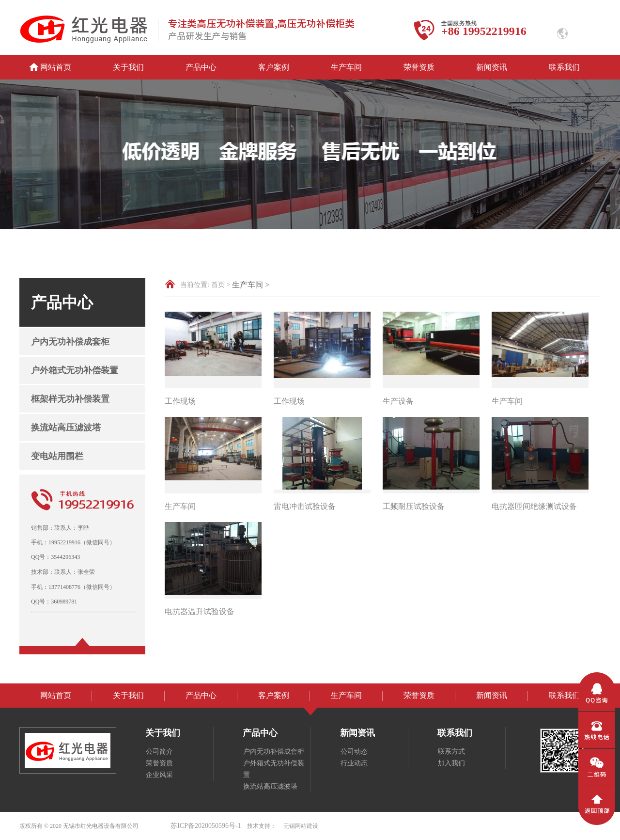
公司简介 (159, 752)
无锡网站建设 (301, 826)
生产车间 (346, 67)
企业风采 (159, 775)
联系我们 (564, 67)
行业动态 (354, 763)
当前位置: (195, 285)
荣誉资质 (419, 67)
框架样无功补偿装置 (70, 399)
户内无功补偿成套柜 (70, 342)
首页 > (221, 285)
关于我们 (128, 67)
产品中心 (201, 67)
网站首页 (56, 67)
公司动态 (354, 752)
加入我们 (451, 763)
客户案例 (274, 67)
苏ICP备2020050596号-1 (206, 826)
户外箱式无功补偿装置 (75, 370)
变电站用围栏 (57, 456)
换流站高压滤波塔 (66, 428)
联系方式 (451, 752)
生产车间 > (251, 285)
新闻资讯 (492, 67)
